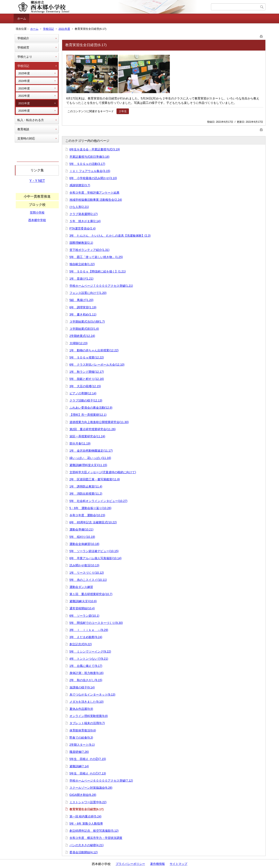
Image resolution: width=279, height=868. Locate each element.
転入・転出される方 (31, 120)
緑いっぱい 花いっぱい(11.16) (90, 458)
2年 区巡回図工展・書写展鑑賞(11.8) (95, 479)
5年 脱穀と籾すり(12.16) (87, 379)
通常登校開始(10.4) (82, 608)
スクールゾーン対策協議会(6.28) (91, 788)
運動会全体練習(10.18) (84, 544)
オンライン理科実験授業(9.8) (89, 716)
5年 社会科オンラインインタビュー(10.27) (98, 501)
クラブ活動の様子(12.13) (86, 400)
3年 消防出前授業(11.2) (86, 494)
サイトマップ (178, 864)
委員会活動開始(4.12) (84, 852)
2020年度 (24, 111)
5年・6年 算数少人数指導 (86, 824)
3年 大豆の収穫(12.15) (85, 386)
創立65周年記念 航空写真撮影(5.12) (94, 831)
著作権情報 (157, 864)
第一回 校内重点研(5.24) (85, 816)
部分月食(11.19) (80, 443)
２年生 (123, 111)
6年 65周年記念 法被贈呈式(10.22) (93, 522)
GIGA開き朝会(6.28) (83, 795)
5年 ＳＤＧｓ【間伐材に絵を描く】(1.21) (98, 271)
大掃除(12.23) (79, 343)
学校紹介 (23, 38)
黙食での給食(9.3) (81, 738)
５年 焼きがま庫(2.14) (85, 221)
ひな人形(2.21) (79, 207)
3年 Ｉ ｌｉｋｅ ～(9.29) (89, 630)
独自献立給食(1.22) (82, 264)
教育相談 (23, 129)
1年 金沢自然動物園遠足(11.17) (91, 451)
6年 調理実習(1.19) (83, 307)
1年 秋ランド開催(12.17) (87, 372)
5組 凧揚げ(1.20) (81, 300)
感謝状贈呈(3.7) (80, 185)
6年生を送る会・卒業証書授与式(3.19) (95, 149)
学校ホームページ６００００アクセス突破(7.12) (101, 781)
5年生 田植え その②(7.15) (88, 759)
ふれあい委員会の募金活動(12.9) (91, 408)
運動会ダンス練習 (81, 587)
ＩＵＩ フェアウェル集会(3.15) (90, 171)
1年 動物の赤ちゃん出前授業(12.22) (94, 350)
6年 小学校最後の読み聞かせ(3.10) (93, 178)
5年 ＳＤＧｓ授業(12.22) (87, 357)
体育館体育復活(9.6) (83, 730)
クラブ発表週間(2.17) (84, 214)
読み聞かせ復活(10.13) (84, 565)
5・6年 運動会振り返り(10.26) (90, 508)
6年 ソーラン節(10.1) (84, 616)
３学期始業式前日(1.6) (84, 329)
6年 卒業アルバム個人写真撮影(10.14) (96, 558)
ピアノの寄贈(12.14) (83, 393)
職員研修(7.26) (79, 752)
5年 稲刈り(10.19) (82, 537)
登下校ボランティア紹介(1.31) (90, 250)
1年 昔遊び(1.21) (81, 279)
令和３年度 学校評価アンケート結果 (94, 193)
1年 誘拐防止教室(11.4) (86, 486)
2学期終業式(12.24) (82, 336)
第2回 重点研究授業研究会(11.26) (93, 429)
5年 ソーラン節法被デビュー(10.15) (94, 551)
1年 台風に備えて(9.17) (86, 666)
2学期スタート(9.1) (82, 745)
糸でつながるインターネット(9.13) (92, 695)
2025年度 (24, 73)
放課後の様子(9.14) (82, 687)
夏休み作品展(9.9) (81, 709)
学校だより (25, 57)
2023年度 (24, 88)
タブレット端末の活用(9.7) (87, 723)
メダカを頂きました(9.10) (87, 702)
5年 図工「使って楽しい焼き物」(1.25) (96, 257)
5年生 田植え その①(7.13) (88, 773)
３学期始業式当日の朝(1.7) (87, 322)
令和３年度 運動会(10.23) (87, 515)
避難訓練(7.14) (79, 766)
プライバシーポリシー (130, 864)
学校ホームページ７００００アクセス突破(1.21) (101, 286)
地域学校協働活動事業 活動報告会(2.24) (96, 200)
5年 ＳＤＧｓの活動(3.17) (87, 164)
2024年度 (24, 81)
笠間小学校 (37, 212)
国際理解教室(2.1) (81, 243)
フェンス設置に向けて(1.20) (88, 293)
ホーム (22, 18)
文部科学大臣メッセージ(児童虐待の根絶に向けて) (103, 472)
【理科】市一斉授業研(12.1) (88, 415)
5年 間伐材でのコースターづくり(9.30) (96, 623)
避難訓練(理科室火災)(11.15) (88, 465)
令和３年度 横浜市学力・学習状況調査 (96, 838)
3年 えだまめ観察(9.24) (86, 637)
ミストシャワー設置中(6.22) (88, 802)
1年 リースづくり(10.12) (87, 573)
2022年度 (24, 96)
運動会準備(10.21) (81, 529)
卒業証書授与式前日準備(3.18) (90, 157)
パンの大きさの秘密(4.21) (87, 845)
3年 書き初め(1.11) (83, 314)
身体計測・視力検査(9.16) (87, 673)
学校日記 (48, 29)
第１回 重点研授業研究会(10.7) (91, 594)
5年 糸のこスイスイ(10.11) (88, 580)
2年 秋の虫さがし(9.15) (86, 680)
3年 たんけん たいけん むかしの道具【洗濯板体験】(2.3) (110, 236)
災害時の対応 (26, 138)
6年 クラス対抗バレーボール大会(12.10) (97, 365)
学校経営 (23, 47)
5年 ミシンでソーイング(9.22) (90, 652)
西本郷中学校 (37, 220)
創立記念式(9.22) (81, 644)
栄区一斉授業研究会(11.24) (87, 436)
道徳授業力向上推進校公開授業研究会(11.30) (99, 422)
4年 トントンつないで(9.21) (89, 659)
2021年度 (64, 29)
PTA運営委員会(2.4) (83, 228)
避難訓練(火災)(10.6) (83, 601)
